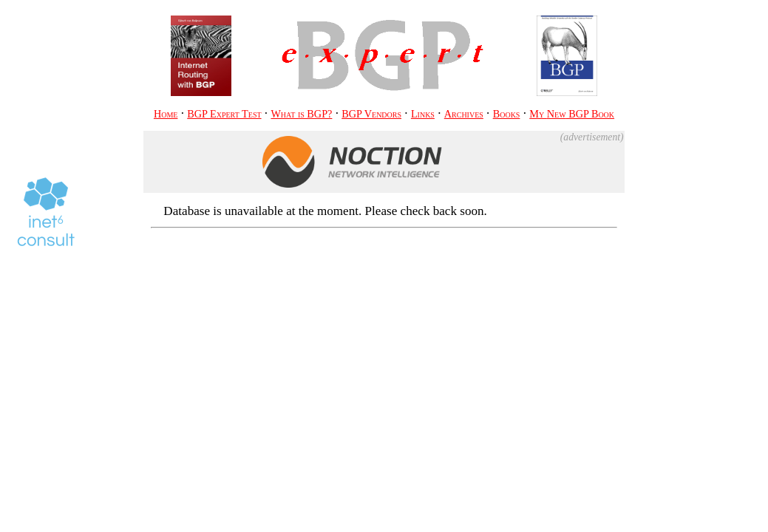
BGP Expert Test (224, 114)
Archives (464, 114)
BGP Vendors (371, 114)
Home (166, 114)
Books (507, 114)
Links (423, 114)
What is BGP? (301, 114)
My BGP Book (572, 114)
